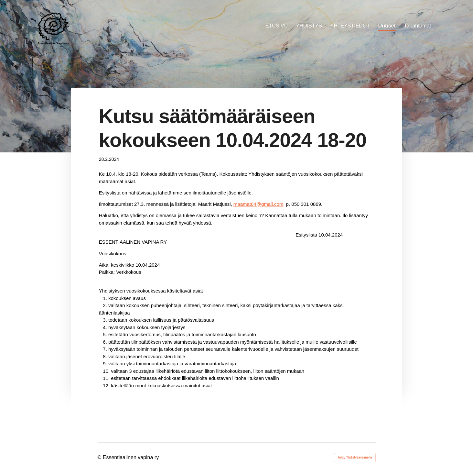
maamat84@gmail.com (258, 204)
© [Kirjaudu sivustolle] (100, 457)
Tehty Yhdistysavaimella (355, 457)
